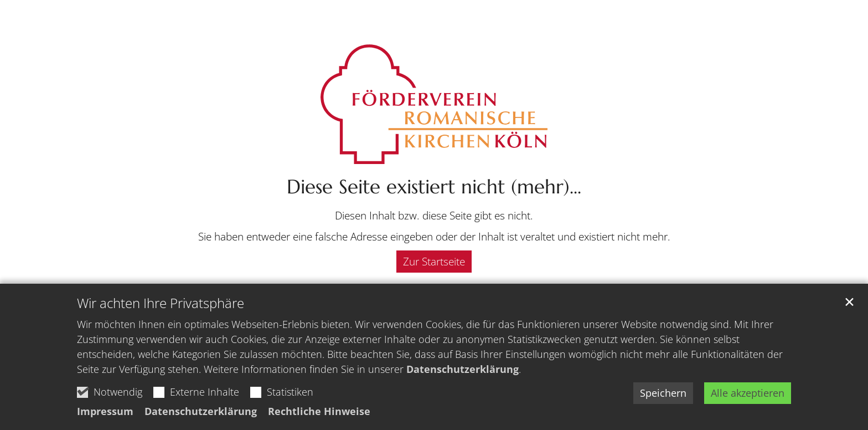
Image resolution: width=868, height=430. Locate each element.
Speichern (663, 393)
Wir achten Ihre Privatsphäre (161, 303)
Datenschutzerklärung (463, 369)
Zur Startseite (434, 262)
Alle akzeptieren (748, 393)
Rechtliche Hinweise (319, 411)
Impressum (105, 411)
